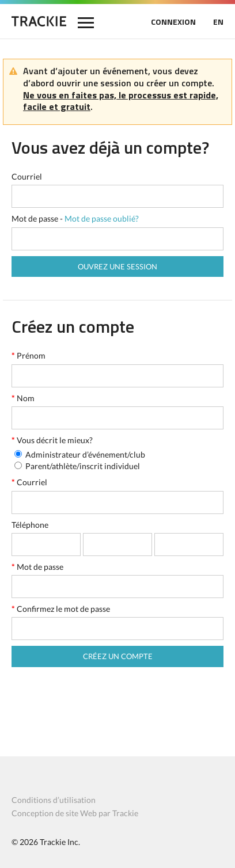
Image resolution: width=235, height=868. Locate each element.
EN (218, 22)
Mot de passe (37, 567)
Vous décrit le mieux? (52, 440)
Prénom (29, 355)
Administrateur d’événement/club (85, 454)
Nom (23, 398)
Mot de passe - (75, 218)
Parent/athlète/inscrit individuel (83, 466)
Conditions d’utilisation (54, 800)
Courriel (27, 176)
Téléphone (30, 525)
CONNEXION (173, 22)
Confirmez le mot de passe (61, 609)
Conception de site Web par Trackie (75, 813)
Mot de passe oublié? (102, 218)
